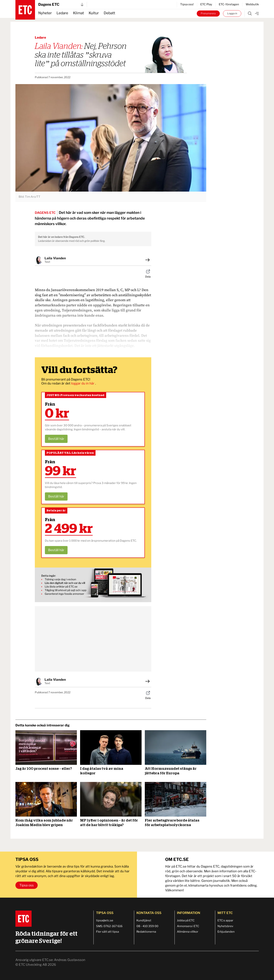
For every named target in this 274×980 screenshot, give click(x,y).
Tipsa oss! (187, 4)
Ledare (62, 13)
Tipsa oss (27, 885)
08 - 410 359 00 (147, 926)
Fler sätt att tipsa (108, 932)
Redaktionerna (146, 932)
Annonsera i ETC (188, 926)
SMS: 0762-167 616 (109, 926)
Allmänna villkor (188, 932)
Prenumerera (208, 13)
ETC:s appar (225, 920)
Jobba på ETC (186, 920)
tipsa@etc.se (105, 920)
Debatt (109, 13)
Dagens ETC (61, 4)
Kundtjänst (144, 920)
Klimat (78, 13)
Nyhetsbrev (225, 926)
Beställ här (56, 439)
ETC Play (206, 4)
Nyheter (45, 13)
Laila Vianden (55, 258)
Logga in (232, 13)
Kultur (94, 13)
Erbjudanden (226, 932)
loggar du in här (83, 383)
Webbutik (252, 4)
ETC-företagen (229, 4)
